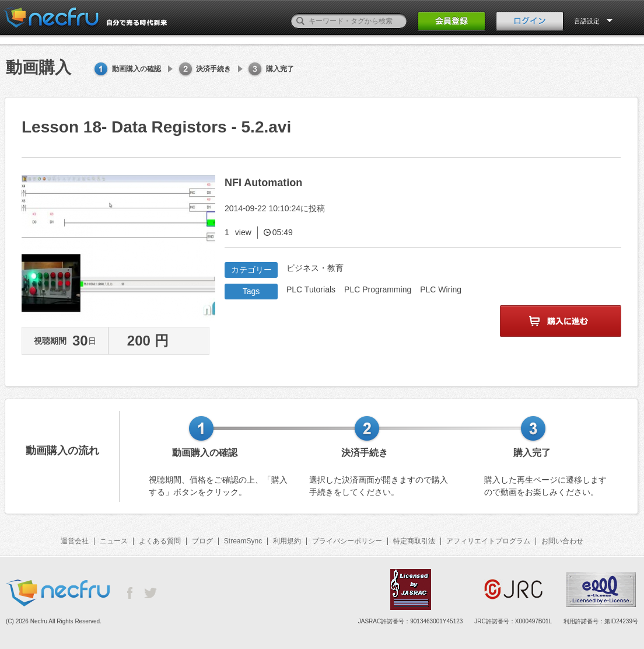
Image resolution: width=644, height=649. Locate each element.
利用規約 (287, 541)
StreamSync (243, 541)
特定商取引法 (414, 541)
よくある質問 (160, 541)
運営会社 (75, 541)
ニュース (114, 541)
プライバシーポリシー (347, 541)
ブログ (202, 541)
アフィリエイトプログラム (488, 541)
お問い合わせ (562, 541)
